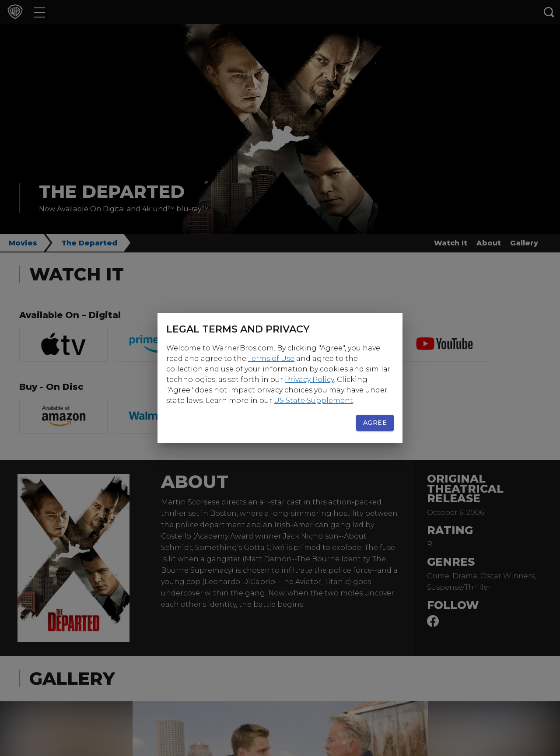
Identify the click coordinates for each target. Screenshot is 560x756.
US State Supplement (313, 401)
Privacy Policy (309, 380)
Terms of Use (271, 359)
